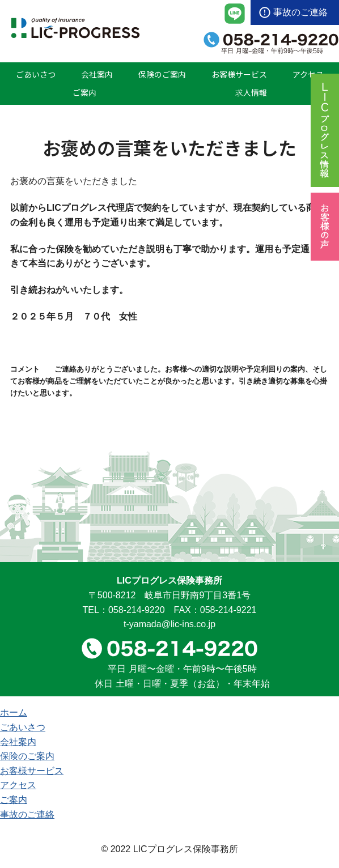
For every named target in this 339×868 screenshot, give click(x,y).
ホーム (14, 712)
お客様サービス (239, 74)
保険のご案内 (162, 74)
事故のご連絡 (300, 12)
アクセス (308, 74)
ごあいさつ (36, 74)
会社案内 (97, 74)
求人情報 (251, 92)
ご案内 (84, 92)
